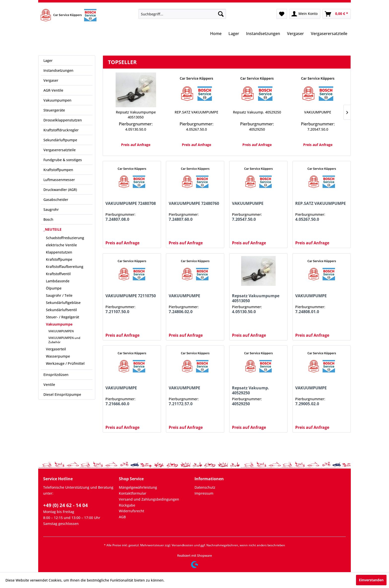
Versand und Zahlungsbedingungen (149, 499)
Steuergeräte (54, 110)
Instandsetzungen (58, 70)
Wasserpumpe (58, 356)
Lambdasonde (58, 281)
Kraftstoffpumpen (58, 170)
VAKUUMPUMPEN (61, 331)
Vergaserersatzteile (60, 150)
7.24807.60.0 (181, 219)
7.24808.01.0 (307, 312)
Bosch (48, 219)
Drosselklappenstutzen (63, 120)
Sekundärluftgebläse (63, 303)
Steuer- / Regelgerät (63, 317)
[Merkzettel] (282, 14)
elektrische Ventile (61, 245)
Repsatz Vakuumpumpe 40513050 (136, 115)
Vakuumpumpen (57, 100)
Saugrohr (51, 209)
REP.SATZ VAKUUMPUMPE (196, 112)
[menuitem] (182, 14)
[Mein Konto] (305, 14)
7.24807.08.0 (117, 219)
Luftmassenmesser (59, 180)
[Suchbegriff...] (182, 14)
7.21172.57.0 (181, 404)
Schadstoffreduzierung (65, 238)
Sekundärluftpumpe (60, 140)
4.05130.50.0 (136, 129)
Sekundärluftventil (61, 310)
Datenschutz (205, 487)
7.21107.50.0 (117, 312)
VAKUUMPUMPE (318, 112)
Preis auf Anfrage (136, 145)
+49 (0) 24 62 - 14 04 (65, 505)
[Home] (216, 34)
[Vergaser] (295, 34)
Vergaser (51, 80)
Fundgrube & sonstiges (63, 160)
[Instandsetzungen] (263, 34)
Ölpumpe (54, 288)
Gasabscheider (56, 200)
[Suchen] (221, 14)
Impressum (204, 493)
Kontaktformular (133, 493)
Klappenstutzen (59, 252)
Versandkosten (182, 545)
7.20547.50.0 (318, 129)
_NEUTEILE (52, 229)
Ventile (49, 385)
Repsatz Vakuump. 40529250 (257, 112)
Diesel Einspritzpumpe (62, 394)
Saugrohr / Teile (59, 295)
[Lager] (234, 34)
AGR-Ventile (53, 90)
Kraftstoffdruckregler (61, 130)
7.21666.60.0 (117, 404)
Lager (48, 60)
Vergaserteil (56, 349)
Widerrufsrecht (131, 511)
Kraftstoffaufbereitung (65, 267)
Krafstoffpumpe (59, 259)
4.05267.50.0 (196, 129)
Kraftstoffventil (58, 274)
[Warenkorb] (337, 14)
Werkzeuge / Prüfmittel (65, 363)
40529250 (257, 129)
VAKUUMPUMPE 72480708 (131, 203)
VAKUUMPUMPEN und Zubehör (64, 340)
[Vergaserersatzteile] (329, 34)
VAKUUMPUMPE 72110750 (131, 296)
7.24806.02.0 (181, 312)
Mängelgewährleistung (138, 487)
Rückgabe (127, 505)
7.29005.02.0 (307, 404)
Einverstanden (371, 580)
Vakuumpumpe (59, 324)
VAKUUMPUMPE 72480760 (194, 203)
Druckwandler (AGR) (60, 190)
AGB (122, 517)
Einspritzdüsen (56, 375)
